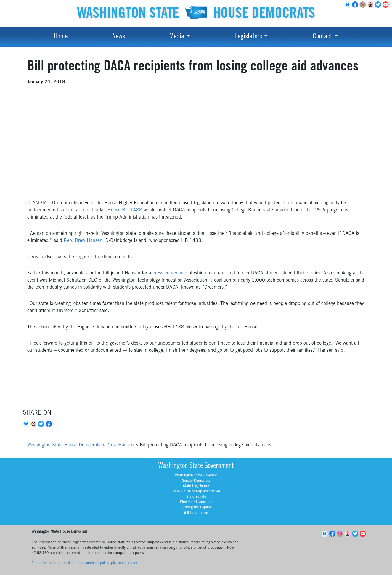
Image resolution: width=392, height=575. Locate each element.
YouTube (387, 5)
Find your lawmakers (196, 502)
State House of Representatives (196, 492)
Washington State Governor (196, 476)
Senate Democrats (196, 481)
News (119, 37)
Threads (371, 5)
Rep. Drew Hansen (83, 241)
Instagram (364, 5)
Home (61, 37)
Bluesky (27, 424)
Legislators (249, 37)
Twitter (379, 5)
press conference (170, 273)
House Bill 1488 (125, 210)
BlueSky (348, 5)
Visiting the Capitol (196, 507)
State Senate (196, 497)
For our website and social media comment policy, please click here (84, 563)
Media (177, 37)
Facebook (356, 5)
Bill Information (196, 513)
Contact (322, 37)
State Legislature (196, 486)
